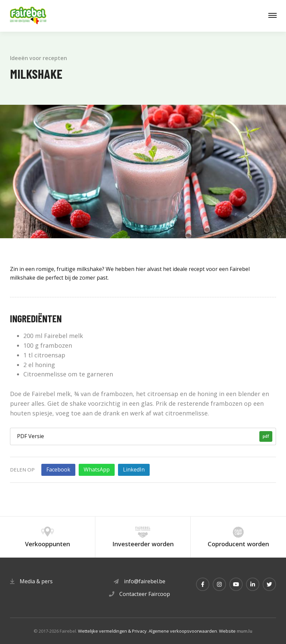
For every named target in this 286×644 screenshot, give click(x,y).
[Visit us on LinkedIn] (253, 584)
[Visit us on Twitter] (269, 584)
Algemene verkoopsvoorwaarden (183, 631)
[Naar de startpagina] (28, 16)
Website (227, 631)
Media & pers (36, 581)
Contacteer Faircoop (145, 594)
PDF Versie (145, 436)
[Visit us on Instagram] (219, 584)
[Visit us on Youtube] (236, 584)
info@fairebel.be (145, 581)
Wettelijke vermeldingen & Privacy (112, 631)
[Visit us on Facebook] (203, 584)
